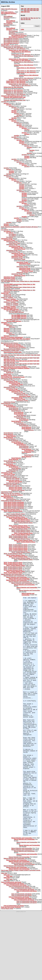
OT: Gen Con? (5, 44)
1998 (28, 9)
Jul (37, 18)
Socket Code (5, 293)
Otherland (4, 323)
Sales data (4, 873)
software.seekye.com (21, 912)
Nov (27, 19)
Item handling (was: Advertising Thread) (13, 377)
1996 (22, 9)
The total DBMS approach (9, 308)
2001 (38, 9)
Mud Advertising (6, 496)
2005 (31, 10)
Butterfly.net (5, 370)
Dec (30, 19)
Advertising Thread (7, 239)
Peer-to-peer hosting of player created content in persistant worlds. (21, 870)
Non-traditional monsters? (9, 13)
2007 (38, 10)
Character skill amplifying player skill (12, 96)
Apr (29, 18)
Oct (24, 19)
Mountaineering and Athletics (10, 343)
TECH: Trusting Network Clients (10, 510)
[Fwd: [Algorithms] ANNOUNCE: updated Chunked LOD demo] (19, 227)
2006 (34, 10)
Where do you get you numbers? (11, 493)
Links (22, 29)
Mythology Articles (7, 376)
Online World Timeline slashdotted (11, 501)
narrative (4, 102)
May (32, 18)
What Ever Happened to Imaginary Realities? (14, 367)
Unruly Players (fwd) (7, 909)
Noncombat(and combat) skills (10, 350)
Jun (35, 18)
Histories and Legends (8, 476)
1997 (25, 9)
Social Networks (6, 403)
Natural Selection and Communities (12, 574)
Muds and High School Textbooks (11, 907)
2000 (34, 9)
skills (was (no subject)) (8, 280)
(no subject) (5, 230)
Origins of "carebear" (7, 297)
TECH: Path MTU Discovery (9, 9)
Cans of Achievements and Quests (11, 882)
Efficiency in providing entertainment (12, 337)
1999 (31, 9)
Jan (22, 18)
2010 (28, 12)
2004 (28, 10)
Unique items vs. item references (11, 46)
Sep (22, 19)
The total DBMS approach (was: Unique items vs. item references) (20, 281)
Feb (24, 18)
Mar (27, 18)
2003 (25, 10)
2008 (22, 12)
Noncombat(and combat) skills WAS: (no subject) (16, 339)
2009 (25, 12)
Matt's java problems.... (8, 12)
